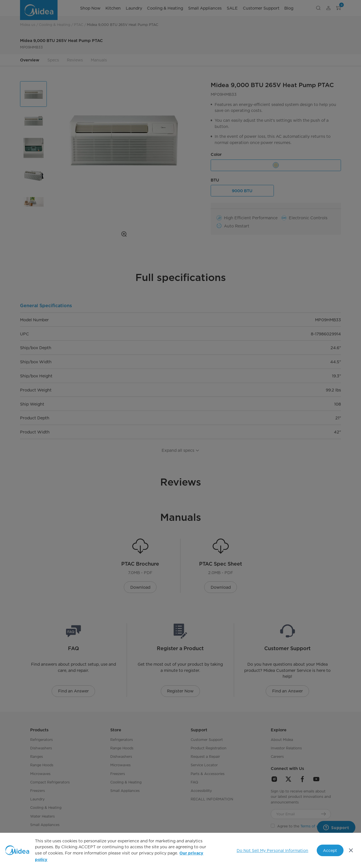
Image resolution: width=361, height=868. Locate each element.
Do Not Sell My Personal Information (272, 850)
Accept (330, 850)
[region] (180, 850)
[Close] (351, 851)
